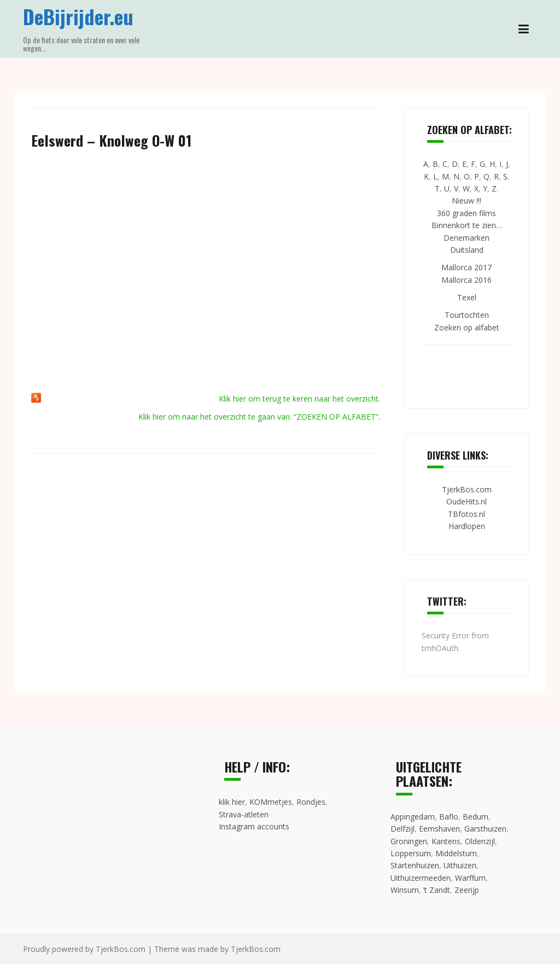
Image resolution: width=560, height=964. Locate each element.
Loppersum (411, 853)
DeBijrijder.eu (78, 16)
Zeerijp (467, 890)
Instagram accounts (254, 826)
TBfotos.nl (466, 514)
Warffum (470, 878)
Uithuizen (460, 865)
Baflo (449, 817)
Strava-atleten (244, 814)
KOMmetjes (271, 802)
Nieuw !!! (466, 201)
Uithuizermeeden (421, 878)
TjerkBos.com (467, 489)
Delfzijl (402, 829)
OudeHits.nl (466, 501)
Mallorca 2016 (466, 280)
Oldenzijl (480, 841)
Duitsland (467, 250)
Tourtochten (467, 315)
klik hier (232, 802)
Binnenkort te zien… (467, 225)
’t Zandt (437, 890)
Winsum (405, 890)
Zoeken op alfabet (467, 327)
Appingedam (413, 817)
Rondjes (311, 802)
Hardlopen (467, 526)
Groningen (409, 841)
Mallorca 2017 (466, 267)
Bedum (476, 817)
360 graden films (466, 213)
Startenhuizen (415, 865)
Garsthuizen (485, 829)
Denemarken (466, 238)
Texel (467, 297)
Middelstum (456, 853)
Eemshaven (439, 829)
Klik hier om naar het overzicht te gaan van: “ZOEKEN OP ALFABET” (258, 417)
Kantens (446, 841)
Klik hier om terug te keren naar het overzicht (299, 399)
